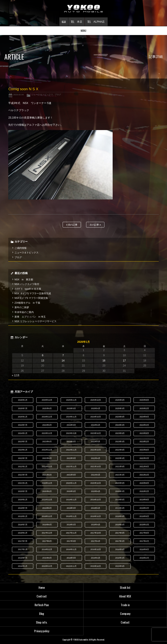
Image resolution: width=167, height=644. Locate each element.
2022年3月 (120, 458)
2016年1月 (23, 566)
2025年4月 (96, 408)
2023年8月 (144, 433)
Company (125, 613)
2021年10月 (96, 467)
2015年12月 (47, 566)
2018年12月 (47, 516)
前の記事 (72, 225)
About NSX (125, 596)
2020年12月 (47, 483)
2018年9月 (120, 516)
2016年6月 (47, 558)
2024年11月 (71, 417)
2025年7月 (23, 408)
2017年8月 (144, 533)
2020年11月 (71, 483)
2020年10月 (96, 483)
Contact (125, 622)
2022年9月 (120, 450)
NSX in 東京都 (24, 279)
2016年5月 (71, 558)
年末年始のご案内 (24, 312)
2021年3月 (120, 475)
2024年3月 (120, 425)
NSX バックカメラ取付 (27, 284)
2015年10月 (96, 566)
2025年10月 (96, 400)
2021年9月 (120, 467)
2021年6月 (47, 475)
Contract (42, 596)
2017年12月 (47, 533)
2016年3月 (120, 558)
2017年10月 (96, 533)
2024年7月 (23, 425)
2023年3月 (120, 442)
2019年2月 (144, 508)
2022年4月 (96, 458)
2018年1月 (23, 533)
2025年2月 (144, 408)
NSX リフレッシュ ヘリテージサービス (36, 321)
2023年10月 (96, 433)
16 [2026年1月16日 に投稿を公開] (104, 361)
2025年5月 (71, 408)
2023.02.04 (18, 95)
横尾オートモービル (83, 9)
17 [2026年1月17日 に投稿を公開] (124, 361)
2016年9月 (120, 549)
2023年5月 (71, 442)
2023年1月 (23, 450)
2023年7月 (23, 442)
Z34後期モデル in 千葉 (27, 303)
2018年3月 (120, 525)
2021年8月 (144, 467)
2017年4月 (96, 541)
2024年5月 (71, 425)
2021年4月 (96, 475)
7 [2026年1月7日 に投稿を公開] (63, 355)
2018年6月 (47, 525)
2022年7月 (23, 458)
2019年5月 (71, 508)
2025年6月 (47, 408)
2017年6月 (47, 541)
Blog (42, 613)
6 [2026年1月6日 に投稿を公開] (43, 355)
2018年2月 (144, 525)
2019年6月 (47, 508)
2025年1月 (23, 417)
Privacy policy (42, 631)
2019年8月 (144, 500)
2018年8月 (144, 516)
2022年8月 (144, 450)
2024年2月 (144, 425)
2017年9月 (120, 533)
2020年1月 (23, 500)
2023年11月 (71, 433)
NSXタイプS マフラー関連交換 (31, 298)
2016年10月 (96, 549)
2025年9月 (120, 400)
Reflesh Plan (42, 605)
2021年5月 (71, 475)
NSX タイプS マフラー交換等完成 (33, 293)
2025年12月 (47, 400)
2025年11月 (71, 400)
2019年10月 (96, 500)
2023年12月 (47, 433)
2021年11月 (71, 467)
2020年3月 (120, 491)
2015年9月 (120, 566)
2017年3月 (120, 541)
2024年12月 (47, 417)
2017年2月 (144, 541)
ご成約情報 (21, 248)
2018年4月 (96, 525)
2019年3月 (120, 508)
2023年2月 (144, 442)
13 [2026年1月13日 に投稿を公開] (43, 361)
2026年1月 (23, 400)
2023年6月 (47, 442)
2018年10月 (96, 516)
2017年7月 (23, 541)
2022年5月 (71, 458)
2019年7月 (23, 508)
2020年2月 (144, 491)
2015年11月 (71, 566)
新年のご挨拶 (22, 307)
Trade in (125, 605)
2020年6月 (47, 491)
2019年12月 (47, 500)
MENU (84, 31)
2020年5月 (71, 491)
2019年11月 (71, 500)
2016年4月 (96, 558)
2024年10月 (96, 417)
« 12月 (16, 375)
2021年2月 (144, 475)
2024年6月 (47, 425)
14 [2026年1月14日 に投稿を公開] (63, 361)
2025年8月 (144, 400)
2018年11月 (71, 516)
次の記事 (95, 225)
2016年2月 (144, 558)
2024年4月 (96, 425)
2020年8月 (144, 483)
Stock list (125, 587)
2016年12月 (47, 549)
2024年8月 (144, 417)
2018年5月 (71, 525)
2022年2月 (144, 458)
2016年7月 (23, 558)
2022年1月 (23, 467)
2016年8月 (144, 549)
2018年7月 (23, 525)
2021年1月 (23, 483)
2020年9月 (120, 483)
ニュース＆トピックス (42, 95)
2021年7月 (23, 475)
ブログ (58, 95)
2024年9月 (120, 417)
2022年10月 (96, 450)
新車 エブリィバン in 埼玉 (30, 317)
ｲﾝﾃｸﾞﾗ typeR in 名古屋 (28, 289)
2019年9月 (120, 500)
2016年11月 (71, 549)
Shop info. (42, 622)
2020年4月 (96, 491)
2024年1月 (23, 433)
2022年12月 (47, 450)
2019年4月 (96, 508)
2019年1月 (23, 516)
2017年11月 (71, 533)
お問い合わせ (64, 22)
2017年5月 (71, 541)
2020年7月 (23, 491)
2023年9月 (120, 433)
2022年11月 (71, 450)
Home (42, 587)
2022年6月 (47, 458)
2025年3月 (120, 408)
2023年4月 (96, 442)
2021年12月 (47, 467)
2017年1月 (23, 549)
